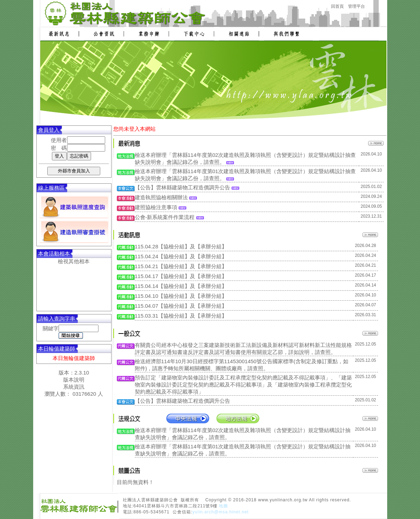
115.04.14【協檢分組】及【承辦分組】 (181, 286)
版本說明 (74, 380)
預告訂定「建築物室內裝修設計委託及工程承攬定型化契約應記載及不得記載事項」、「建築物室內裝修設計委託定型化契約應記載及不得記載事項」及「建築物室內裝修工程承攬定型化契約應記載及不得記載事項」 (243, 385)
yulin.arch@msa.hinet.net (221, 512)
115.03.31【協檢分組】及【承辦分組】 (181, 316)
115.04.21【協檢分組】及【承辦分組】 (181, 266)
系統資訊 (74, 387)
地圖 (223, 506)
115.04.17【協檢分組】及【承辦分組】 (181, 276)
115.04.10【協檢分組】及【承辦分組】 (181, 296)
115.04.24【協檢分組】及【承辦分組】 (181, 256)
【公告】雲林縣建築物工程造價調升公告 (182, 187)
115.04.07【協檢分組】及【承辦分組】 (181, 306)
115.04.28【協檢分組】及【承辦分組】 (181, 246)
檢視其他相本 (74, 261)
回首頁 (337, 6)
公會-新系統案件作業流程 (165, 217)
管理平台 (356, 6)
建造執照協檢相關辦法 (161, 197)
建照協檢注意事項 (156, 207)
